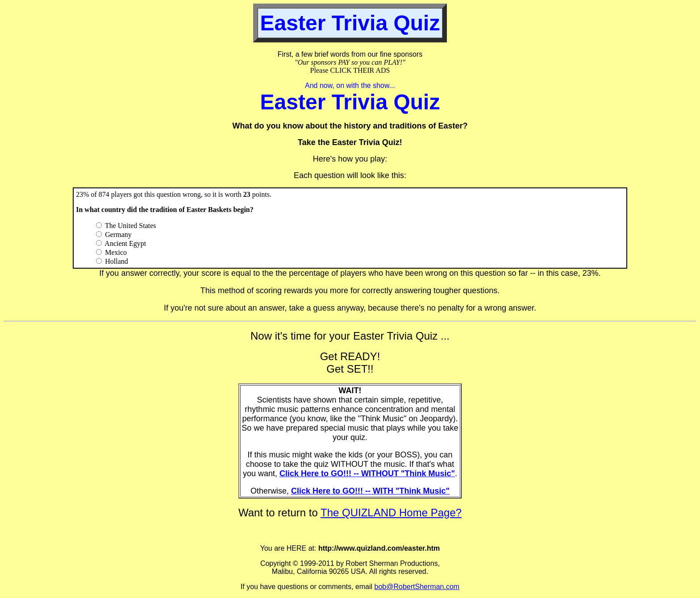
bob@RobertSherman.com (417, 587)
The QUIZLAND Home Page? (391, 513)
